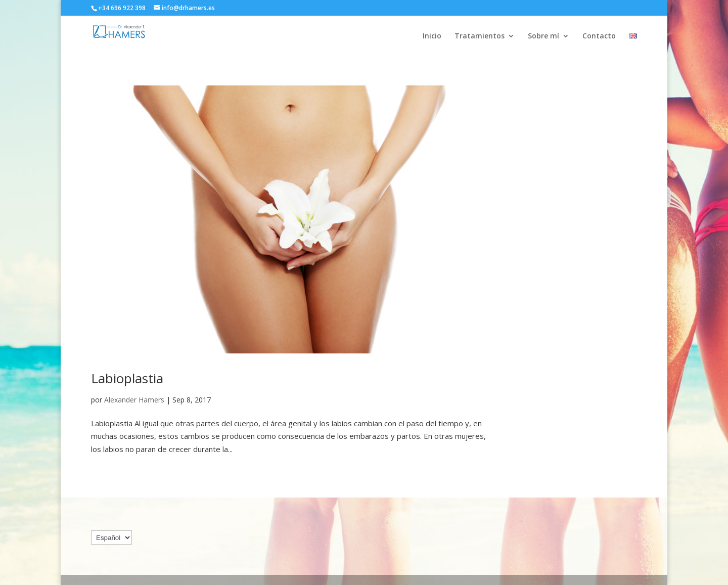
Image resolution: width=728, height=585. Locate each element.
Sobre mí (543, 36)
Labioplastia (127, 378)
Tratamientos (480, 36)
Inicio (432, 36)
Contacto (599, 36)
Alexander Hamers (134, 400)
